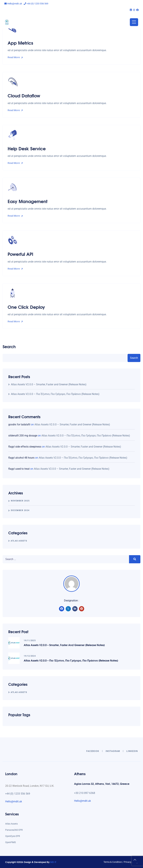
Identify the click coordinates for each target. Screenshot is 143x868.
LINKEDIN (132, 751)
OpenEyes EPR (13, 836)
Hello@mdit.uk (13, 4)
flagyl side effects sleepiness (25, 447)
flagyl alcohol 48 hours (21, 458)
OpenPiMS (10, 842)
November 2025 (20, 501)
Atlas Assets (19, 541)
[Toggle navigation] (134, 22)
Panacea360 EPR (14, 830)
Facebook (93, 751)
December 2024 (20, 510)
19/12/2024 (30, 656)
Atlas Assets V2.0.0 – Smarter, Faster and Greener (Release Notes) (49, 384)
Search (9, 346)
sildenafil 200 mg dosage (23, 436)
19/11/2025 (30, 640)
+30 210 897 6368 (85, 793)
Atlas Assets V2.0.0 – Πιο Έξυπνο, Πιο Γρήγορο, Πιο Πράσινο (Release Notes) (55, 394)
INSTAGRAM (113, 751)
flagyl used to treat (19, 469)
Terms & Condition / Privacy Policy (121, 862)
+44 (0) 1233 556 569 (36, 4)
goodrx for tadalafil (19, 424)
